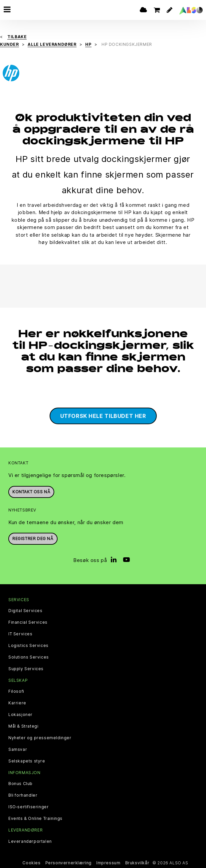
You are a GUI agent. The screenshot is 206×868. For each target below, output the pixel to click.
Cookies (31, 863)
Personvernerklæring (68, 863)
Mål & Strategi (23, 726)
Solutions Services (29, 657)
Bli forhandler (23, 795)
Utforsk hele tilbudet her (103, 416)
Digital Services (25, 611)
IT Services (20, 634)
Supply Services (26, 669)
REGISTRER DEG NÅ (33, 539)
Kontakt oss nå (31, 492)
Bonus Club (20, 784)
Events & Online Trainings (35, 819)
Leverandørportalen (30, 841)
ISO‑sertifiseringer (28, 807)
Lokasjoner (20, 715)
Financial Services (28, 622)
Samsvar (18, 750)
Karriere (17, 703)
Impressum (108, 863)
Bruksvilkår (137, 863)
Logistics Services (28, 646)
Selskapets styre (27, 761)
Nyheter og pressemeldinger (40, 738)
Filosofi (16, 691)
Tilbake (17, 37)
